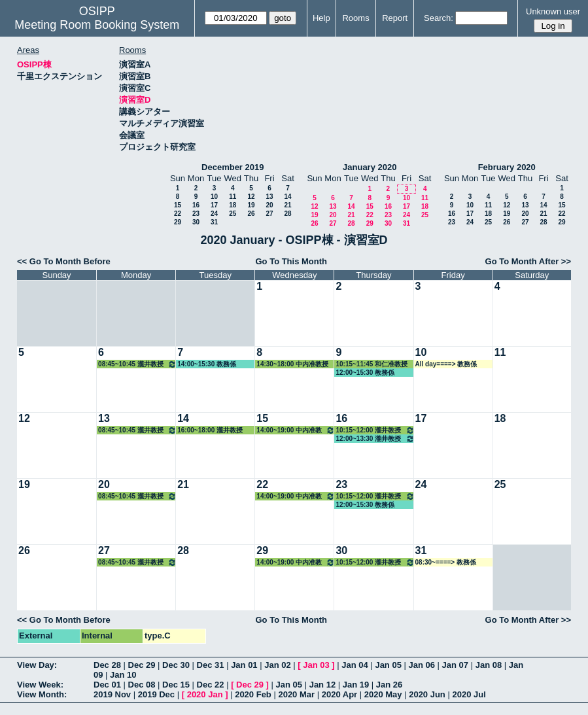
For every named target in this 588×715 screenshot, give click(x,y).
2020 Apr (339, 694)
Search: (439, 18)
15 (178, 205)
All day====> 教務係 (446, 364)
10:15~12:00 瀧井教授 (375, 430)
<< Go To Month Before (64, 261)
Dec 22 (211, 685)
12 (251, 197)
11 (233, 197)
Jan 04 (355, 665)
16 (196, 205)
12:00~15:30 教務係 (365, 373)
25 (233, 214)
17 (214, 205)
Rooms (355, 18)
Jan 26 (389, 685)
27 (269, 214)
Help (321, 18)
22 (178, 214)
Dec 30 (176, 665)
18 (233, 205)
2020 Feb (253, 694)
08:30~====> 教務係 (446, 562)
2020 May (383, 694)
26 (251, 214)
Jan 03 (316, 665)
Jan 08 (489, 665)
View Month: (42, 694)
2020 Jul (469, 694)
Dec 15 (176, 685)
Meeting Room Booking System (97, 25)
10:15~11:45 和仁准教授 (372, 364)
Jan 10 (123, 675)
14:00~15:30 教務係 (207, 364)
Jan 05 (388, 665)
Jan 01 (244, 665)
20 (269, 205)
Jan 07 (455, 665)
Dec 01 (107, 685)
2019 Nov (112, 694)
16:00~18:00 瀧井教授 (210, 430)
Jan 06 (422, 665)
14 (287, 197)
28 (287, 214)
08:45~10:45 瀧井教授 (137, 364)
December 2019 (233, 167)
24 (214, 214)
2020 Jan (205, 694)
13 (269, 197)
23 (196, 214)
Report (395, 18)
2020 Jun (427, 694)
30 (196, 222)
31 (214, 222)
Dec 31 (211, 665)
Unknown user (553, 11)
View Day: (37, 665)
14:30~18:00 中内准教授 (292, 364)
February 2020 (507, 167)
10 (214, 197)
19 (251, 205)
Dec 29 (142, 665)
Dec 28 (107, 665)
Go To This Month (291, 261)
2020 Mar (296, 694)
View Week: (40, 685)
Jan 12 (322, 685)
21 (287, 205)
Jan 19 (356, 685)
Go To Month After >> (528, 261)
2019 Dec (156, 694)
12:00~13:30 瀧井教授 (375, 439)
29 (178, 222)
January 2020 (370, 167)
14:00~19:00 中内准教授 (296, 430)
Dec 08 (142, 685)
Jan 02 (277, 665)
